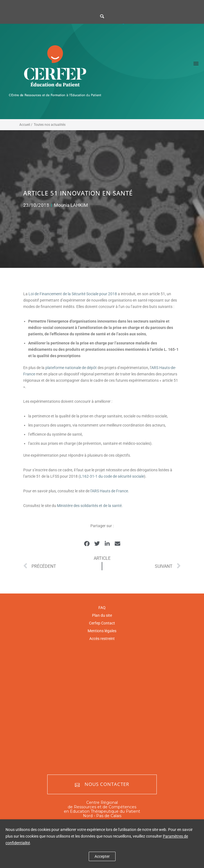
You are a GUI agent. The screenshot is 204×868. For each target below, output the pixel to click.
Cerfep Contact (102, 623)
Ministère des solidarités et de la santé (89, 506)
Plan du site (102, 615)
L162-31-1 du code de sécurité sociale (112, 476)
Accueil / (26, 125)
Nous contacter (102, 784)
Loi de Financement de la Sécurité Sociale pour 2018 (73, 294)
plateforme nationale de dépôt (71, 368)
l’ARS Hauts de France (109, 491)
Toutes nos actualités (50, 125)
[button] (87, 544)
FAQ (102, 608)
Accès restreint (102, 639)
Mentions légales (102, 631)
